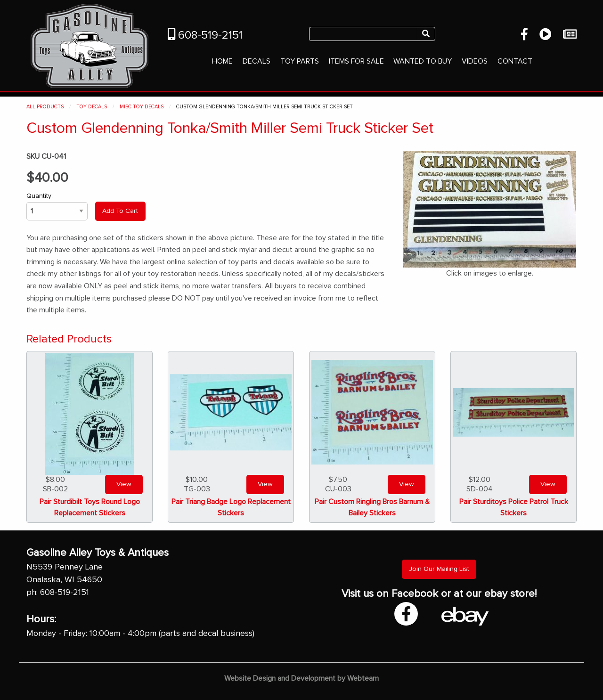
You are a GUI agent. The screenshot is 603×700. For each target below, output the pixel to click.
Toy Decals (92, 107)
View (124, 484)
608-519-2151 (205, 35)
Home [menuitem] (222, 61)
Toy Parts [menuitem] (300, 61)
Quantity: (57, 207)
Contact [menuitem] (515, 61)
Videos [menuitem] (475, 61)
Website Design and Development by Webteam (301, 678)
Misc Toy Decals (142, 107)
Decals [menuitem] (257, 61)
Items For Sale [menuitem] (356, 61)
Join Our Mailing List (439, 569)
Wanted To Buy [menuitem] (423, 61)
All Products (45, 107)
